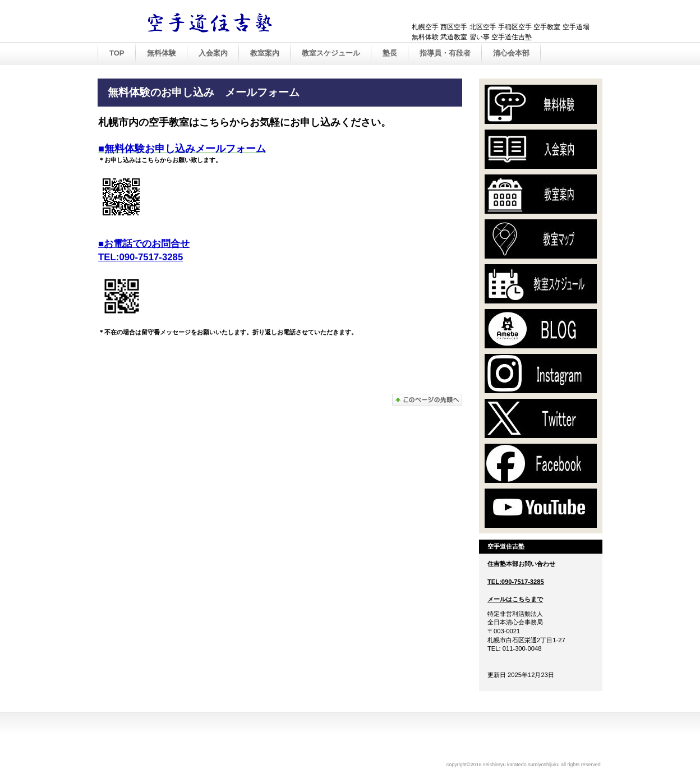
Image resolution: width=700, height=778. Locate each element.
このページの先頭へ (427, 400)
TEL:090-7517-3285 (516, 582)
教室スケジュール (331, 53)
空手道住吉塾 (215, 22)
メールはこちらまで (515, 599)
